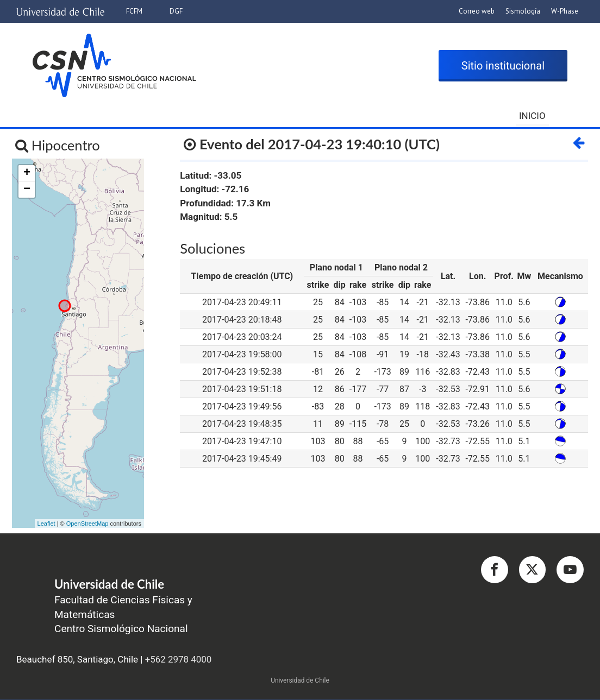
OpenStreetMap (87, 524)
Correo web (477, 11)
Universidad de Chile (300, 682)
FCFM (134, 11)
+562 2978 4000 (179, 660)
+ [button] (27, 174)
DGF (176, 11)
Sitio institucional (503, 67)
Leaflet (46, 524)
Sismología (523, 11)
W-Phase (565, 11)
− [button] (27, 191)
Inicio (532, 116)
